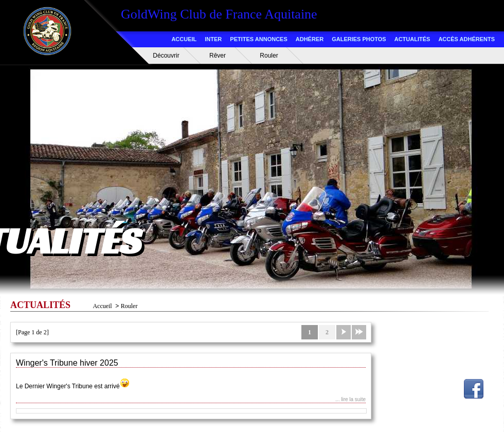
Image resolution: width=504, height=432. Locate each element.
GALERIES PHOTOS (359, 39)
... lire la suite (350, 399)
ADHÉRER (310, 39)
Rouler (269, 56)
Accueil (102, 306)
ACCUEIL (184, 39)
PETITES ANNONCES (258, 39)
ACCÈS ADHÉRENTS (466, 39)
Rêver (218, 56)
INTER (213, 39)
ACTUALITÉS (412, 39)
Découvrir (166, 56)
